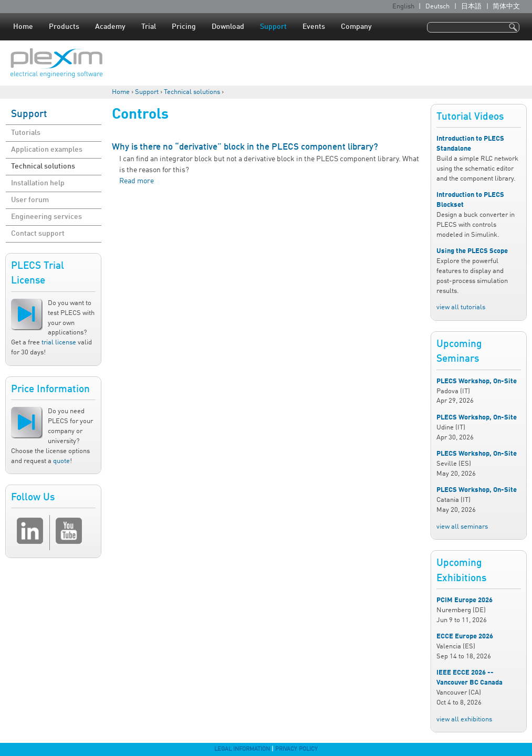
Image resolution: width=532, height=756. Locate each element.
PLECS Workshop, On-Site (477, 381)
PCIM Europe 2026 (465, 600)
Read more (137, 181)
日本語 (471, 7)
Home (23, 27)
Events (314, 27)
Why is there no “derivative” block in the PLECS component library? (245, 147)
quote (61, 461)
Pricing (184, 27)
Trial (149, 27)
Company (356, 27)
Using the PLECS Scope (472, 251)
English (403, 7)
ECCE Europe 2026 (465, 637)
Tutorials (26, 133)
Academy (110, 27)
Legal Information (242, 749)
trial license (59, 343)
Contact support (38, 234)
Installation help (38, 183)
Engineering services (46, 217)
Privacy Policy (296, 749)
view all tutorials (461, 307)
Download (228, 27)
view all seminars (462, 527)
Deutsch (437, 7)
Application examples (47, 150)
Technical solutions (192, 92)
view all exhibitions (464, 720)
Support (273, 27)
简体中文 (506, 7)
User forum (30, 200)
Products (64, 27)
